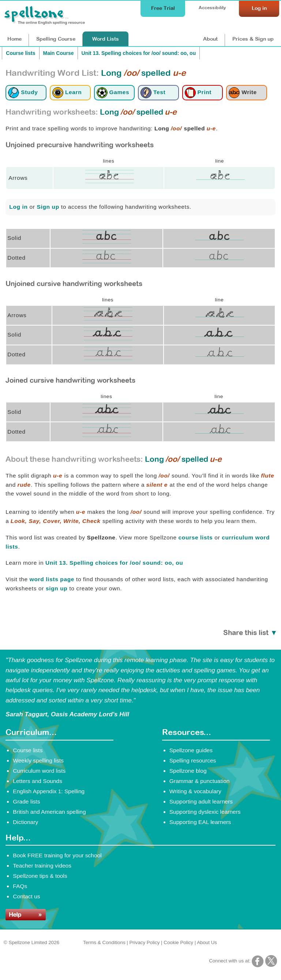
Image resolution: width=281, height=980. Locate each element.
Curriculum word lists (39, 771)
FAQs (20, 886)
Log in (18, 207)
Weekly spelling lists (38, 760)
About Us (207, 942)
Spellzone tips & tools (40, 876)
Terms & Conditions (104, 942)
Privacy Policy (144, 942)
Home (14, 39)
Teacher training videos (42, 866)
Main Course (59, 53)
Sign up (48, 207)
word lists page (52, 579)
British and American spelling (49, 812)
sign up (57, 588)
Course (56, 39)
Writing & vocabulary (195, 791)
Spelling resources (193, 760)
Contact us (26, 896)
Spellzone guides (191, 750)
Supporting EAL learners (200, 822)
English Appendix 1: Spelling (49, 791)
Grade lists (26, 801)
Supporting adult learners (201, 801)
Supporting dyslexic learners (205, 812)
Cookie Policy (178, 942)
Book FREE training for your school (57, 855)
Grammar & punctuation (200, 781)
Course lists (20, 53)
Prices (253, 39)
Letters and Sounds (38, 781)
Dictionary (25, 822)
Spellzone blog (188, 771)
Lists (106, 39)
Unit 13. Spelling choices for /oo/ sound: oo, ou (139, 53)
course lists (196, 537)
